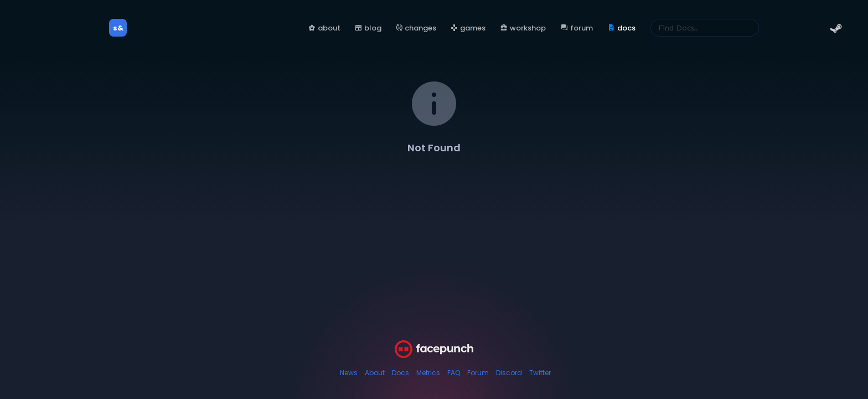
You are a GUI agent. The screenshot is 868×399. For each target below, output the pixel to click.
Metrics (428, 373)
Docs (401, 373)
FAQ (454, 373)
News (349, 373)
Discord (509, 373)
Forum (478, 373)
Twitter (540, 373)
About (375, 373)
